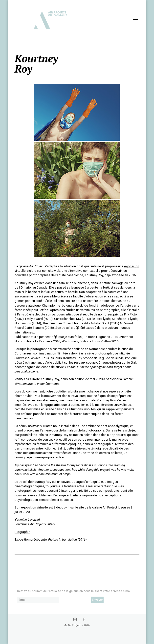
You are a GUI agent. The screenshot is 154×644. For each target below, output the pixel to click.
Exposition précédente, (51, 539)
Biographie (22, 532)
